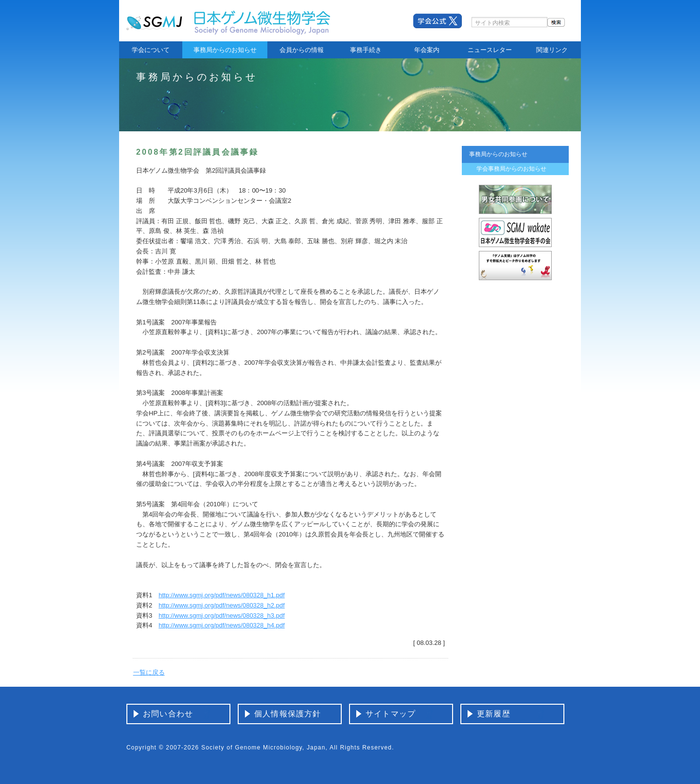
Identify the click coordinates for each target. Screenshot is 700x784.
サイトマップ (391, 714)
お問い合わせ (168, 714)
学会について (151, 50)
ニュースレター (490, 50)
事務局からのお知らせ (225, 50)
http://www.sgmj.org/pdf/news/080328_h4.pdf (221, 625)
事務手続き (366, 50)
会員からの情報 (302, 50)
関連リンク (552, 50)
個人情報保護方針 (288, 714)
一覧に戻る (149, 672)
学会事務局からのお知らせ (511, 169)
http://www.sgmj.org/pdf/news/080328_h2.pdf (221, 605)
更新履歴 (494, 714)
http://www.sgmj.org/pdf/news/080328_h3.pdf (221, 615)
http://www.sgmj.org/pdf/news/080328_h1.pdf (221, 595)
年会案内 (427, 50)
